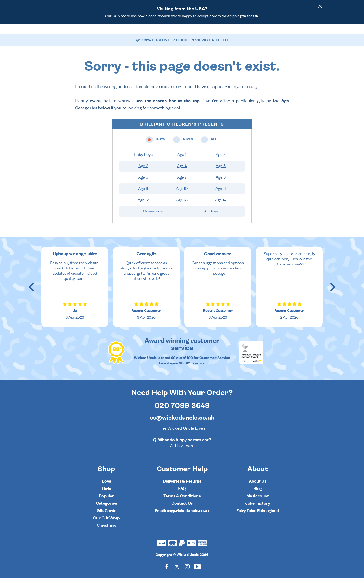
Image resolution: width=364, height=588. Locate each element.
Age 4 (182, 176)
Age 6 (143, 187)
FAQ (182, 499)
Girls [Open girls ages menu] (158, 34)
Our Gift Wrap (106, 528)
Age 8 (221, 187)
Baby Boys (143, 165)
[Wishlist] (279, 34)
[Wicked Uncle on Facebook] (167, 577)
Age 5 (221, 176)
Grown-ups (153, 221)
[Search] (292, 34)
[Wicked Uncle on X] (177, 577)
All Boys (211, 221)
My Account (258, 506)
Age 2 (221, 165)
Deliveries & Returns (182, 491)
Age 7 (182, 187)
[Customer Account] (305, 34)
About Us (258, 491)
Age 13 (182, 210)
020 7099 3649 (182, 416)
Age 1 (182, 165)
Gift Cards (106, 521)
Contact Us (182, 513)
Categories (198, 34)
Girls (106, 499)
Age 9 (143, 199)
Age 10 (182, 199)
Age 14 (221, 210)
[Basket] (318, 34)
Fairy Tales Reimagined (258, 521)
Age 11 (221, 199)
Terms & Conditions (182, 506)
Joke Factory (258, 513)
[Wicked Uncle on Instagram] (187, 577)
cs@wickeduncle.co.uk (182, 428)
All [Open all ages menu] (175, 34)
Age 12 (143, 210)
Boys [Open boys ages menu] (138, 34)
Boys (106, 491)
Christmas (106, 535)
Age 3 (143, 176)
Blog (258, 499)
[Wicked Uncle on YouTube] (197, 577)
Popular (224, 34)
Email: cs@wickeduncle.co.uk (182, 521)
